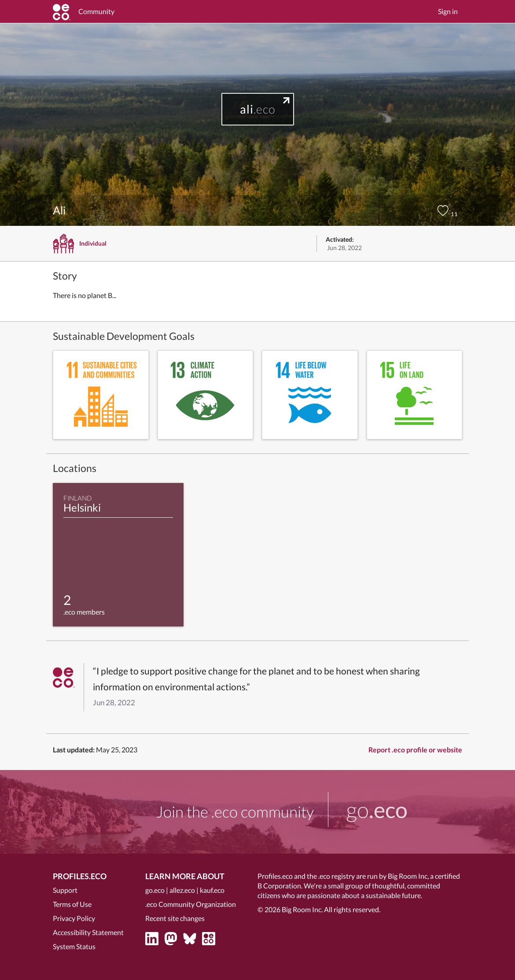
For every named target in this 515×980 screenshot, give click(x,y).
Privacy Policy (74, 918)
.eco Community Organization (191, 904)
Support (65, 890)
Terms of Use (72, 904)
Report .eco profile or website (415, 750)
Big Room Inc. (302, 909)
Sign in (448, 11)
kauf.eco (212, 890)
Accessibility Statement (88, 932)
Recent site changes (175, 918)
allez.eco (182, 890)
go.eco (155, 890)
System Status (74, 946)
